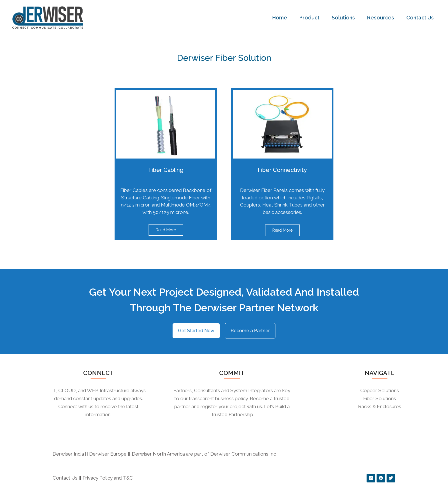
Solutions (345, 18)
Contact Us (421, 18)
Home (281, 18)
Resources (382, 18)
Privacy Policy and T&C (107, 478)
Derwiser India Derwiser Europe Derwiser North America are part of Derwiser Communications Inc (164, 454)
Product (311, 18)
